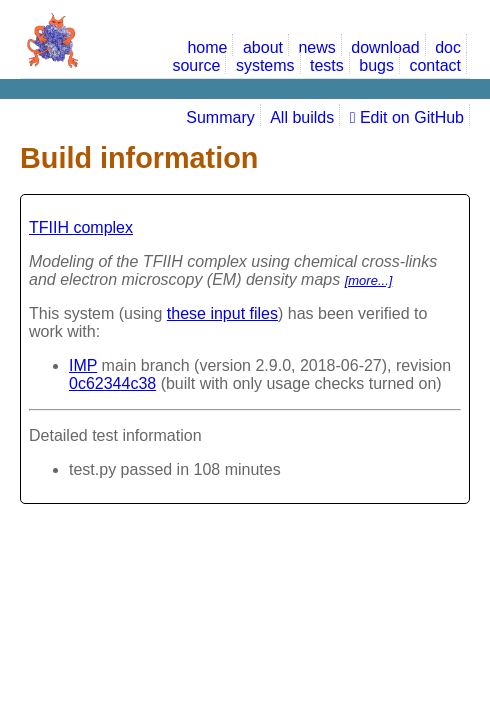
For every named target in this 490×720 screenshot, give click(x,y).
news (316, 47)
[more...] (369, 280)
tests (327, 65)
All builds (302, 117)
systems (265, 65)
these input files (222, 313)
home (207, 47)
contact (435, 65)
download (385, 47)
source (196, 65)
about (263, 47)
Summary (220, 117)
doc (448, 47)
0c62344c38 (112, 383)
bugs (376, 65)
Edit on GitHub (407, 117)
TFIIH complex (81, 227)
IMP (83, 365)
